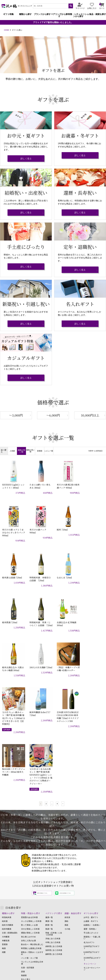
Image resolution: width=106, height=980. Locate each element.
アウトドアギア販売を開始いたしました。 (53, 22)
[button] (63, 713)
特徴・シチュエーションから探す (78, 15)
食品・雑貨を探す (98, 14)
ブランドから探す (42, 14)
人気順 (12, 451)
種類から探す (25, 14)
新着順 (40, 451)
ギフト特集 (8, 14)
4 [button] (57, 713)
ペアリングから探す (59, 15)
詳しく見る (26, 159)
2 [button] (46, 713)
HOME (7, 30)
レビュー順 (49, 451)
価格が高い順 (30, 451)
